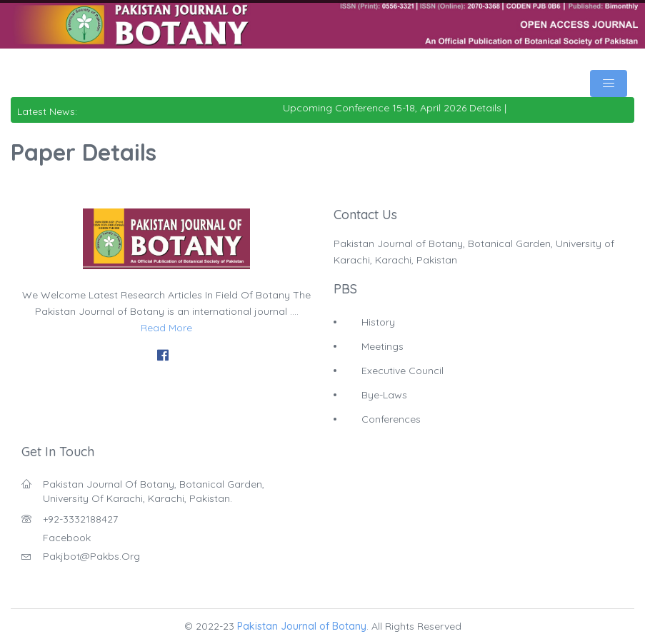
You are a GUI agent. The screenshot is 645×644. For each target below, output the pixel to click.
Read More (166, 328)
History (378, 322)
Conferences (391, 419)
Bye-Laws (384, 395)
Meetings (382, 346)
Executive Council (402, 371)
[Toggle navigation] (609, 84)
